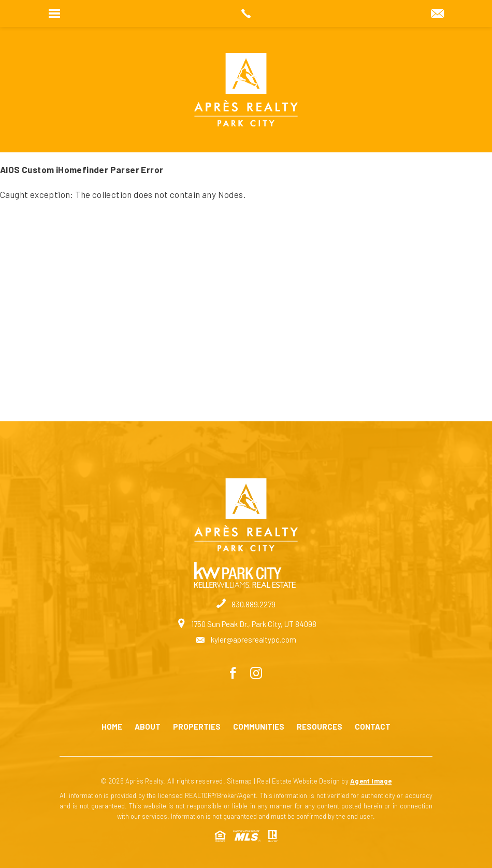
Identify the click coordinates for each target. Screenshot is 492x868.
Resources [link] (320, 727)
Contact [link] (373, 727)
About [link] (148, 727)
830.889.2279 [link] (246, 604)
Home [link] (112, 727)
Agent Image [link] (371, 781)
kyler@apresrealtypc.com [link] (246, 639)
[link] (246, 13)
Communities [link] (259, 727)
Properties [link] (197, 727)
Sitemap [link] (239, 781)
